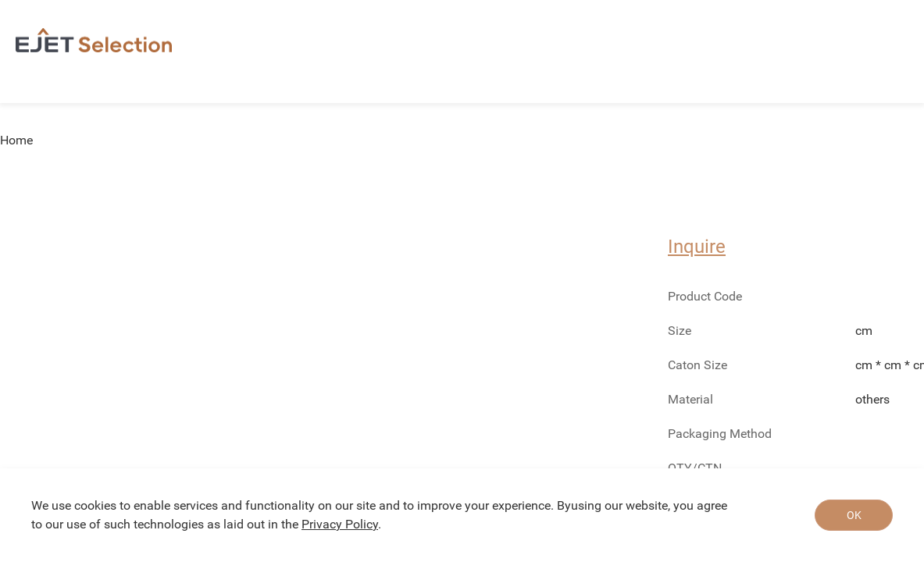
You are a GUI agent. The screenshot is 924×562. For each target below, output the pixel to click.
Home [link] (16, 140)
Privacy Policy (340, 524)
